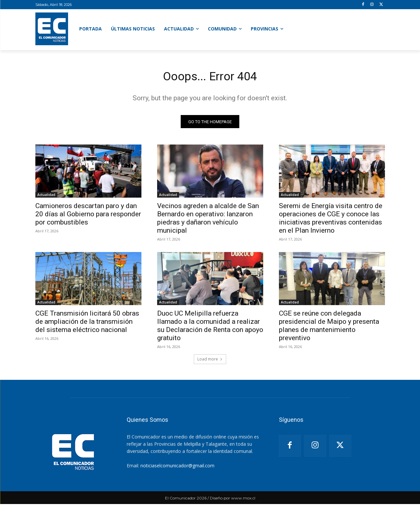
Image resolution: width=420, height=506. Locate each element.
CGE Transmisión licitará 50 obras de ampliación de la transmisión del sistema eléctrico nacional (87, 323)
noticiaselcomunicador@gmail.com (177, 467)
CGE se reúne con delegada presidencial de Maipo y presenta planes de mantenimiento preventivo (329, 328)
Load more (210, 361)
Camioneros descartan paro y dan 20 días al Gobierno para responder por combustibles (88, 216)
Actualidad (46, 197)
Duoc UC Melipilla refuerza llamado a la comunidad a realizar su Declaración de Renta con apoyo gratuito (210, 328)
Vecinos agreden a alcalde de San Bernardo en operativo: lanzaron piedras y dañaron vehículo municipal (208, 220)
